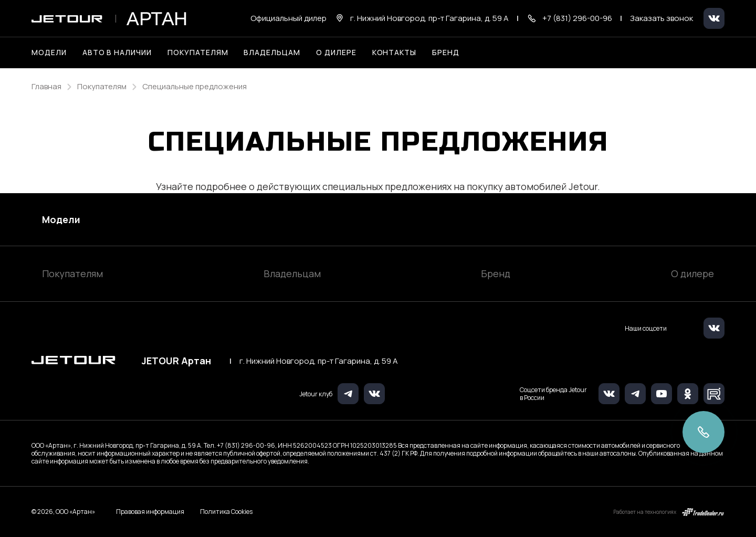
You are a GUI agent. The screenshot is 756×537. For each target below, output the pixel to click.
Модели (61, 219)
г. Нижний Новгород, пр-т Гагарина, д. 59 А (319, 361)
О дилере (336, 52)
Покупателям (72, 273)
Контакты (395, 52)
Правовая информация (150, 512)
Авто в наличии (117, 52)
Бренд (496, 273)
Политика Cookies (226, 512)
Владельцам (292, 273)
